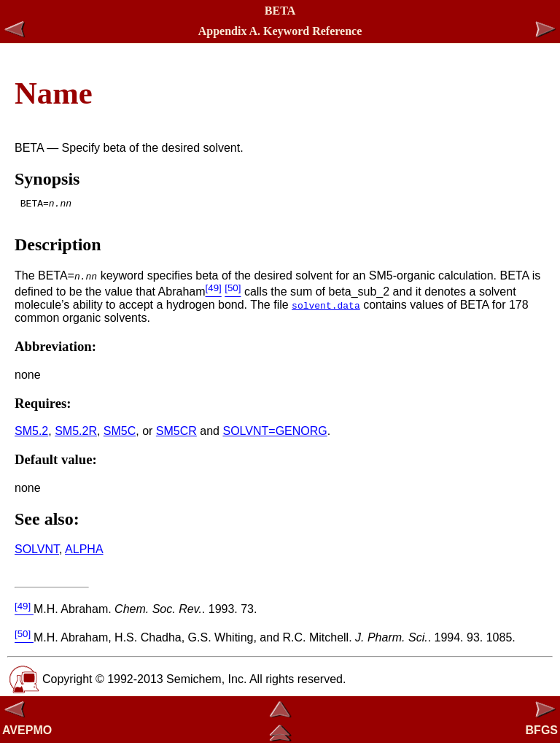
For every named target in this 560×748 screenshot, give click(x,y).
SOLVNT (37, 554)
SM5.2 (31, 435)
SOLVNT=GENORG (275, 435)
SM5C (120, 435)
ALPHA (84, 554)
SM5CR (176, 435)
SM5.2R (76, 435)
